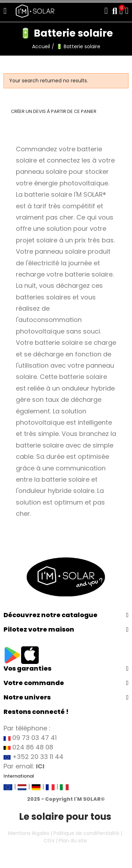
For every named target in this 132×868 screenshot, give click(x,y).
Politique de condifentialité (86, 833)
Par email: (24, 766)
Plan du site (73, 841)
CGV (49, 841)
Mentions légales (29, 833)
